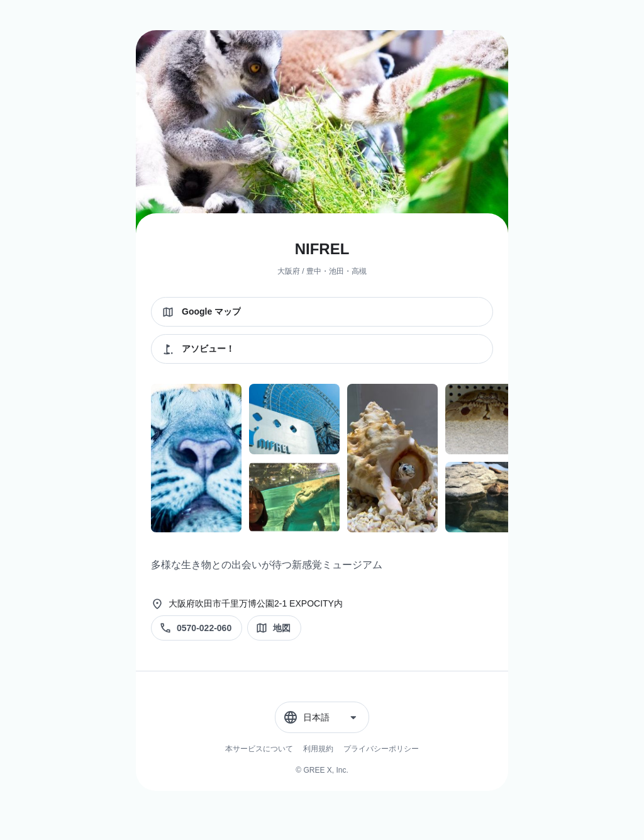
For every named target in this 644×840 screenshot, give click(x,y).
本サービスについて (259, 749)
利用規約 (318, 749)
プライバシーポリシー (381, 749)
